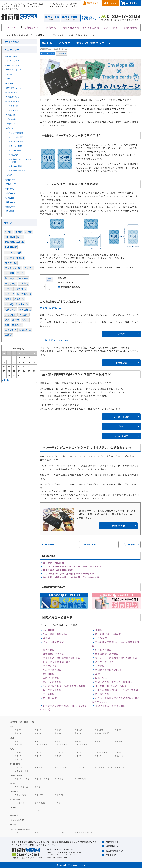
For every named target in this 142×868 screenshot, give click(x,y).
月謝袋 (99, 630)
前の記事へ (51, 544)
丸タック (14, 110)
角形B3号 (59, 795)
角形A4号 (99, 730)
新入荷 (13, 825)
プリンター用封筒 (14, 70)
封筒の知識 (11, 119)
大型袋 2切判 (21, 795)
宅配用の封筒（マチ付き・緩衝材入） (115, 682)
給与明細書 (15, 764)
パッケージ (61, 53)
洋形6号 (58, 756)
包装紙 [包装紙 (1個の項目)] (8, 299)
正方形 (13, 807)
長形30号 (119, 741)
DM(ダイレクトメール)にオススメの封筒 (64, 686)
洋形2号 (78, 753)
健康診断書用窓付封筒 (107, 654)
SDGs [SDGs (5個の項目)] (20, 237)
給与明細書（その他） (104, 767)
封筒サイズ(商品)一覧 (22, 722)
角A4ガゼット (81, 779)
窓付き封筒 (49, 650)
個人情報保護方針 (114, 851)
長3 (36, 832)
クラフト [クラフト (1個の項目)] (29, 268)
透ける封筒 (49, 694)
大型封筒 (100, 666)
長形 (12, 738)
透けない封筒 (102, 694)
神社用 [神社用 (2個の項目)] (15, 320)
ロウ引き (14, 106)
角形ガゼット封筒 (52, 690)
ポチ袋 (121, 334)
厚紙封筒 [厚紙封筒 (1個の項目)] (19, 299)
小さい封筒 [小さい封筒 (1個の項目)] (11, 315)
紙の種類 (10, 211)
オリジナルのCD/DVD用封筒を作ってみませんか (69, 574)
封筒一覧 (51, 27)
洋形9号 (98, 756)
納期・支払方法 (71, 27)
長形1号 (18, 741)
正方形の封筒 (50, 698)
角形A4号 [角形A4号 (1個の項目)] (17, 325)
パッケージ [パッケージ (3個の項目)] (11, 283)
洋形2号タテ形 (41, 744)
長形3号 (58, 741)
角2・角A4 (59, 832)
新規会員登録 (93, 3)
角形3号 (118, 730)
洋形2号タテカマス (103, 753)
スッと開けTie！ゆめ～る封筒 (111, 686)
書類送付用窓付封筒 (53, 654)
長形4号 (78, 741)
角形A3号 (39, 795)
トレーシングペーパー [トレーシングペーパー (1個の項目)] (17, 278)
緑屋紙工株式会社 (64, 857)
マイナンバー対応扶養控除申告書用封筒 (116, 658)
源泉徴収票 (120, 767)
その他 (38, 787)
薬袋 (98, 674)
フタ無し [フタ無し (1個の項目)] (24, 283)
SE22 (17, 811)
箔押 (121, 426)
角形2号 (58, 730)
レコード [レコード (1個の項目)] (10, 294)
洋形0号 (18, 753)
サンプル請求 (111, 27)
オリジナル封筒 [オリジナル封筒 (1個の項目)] (13, 252)
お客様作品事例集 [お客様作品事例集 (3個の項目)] (14, 242)
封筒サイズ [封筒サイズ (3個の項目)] (11, 309)
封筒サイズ (11, 124)
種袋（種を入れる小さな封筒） (112, 706)
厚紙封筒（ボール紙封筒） (109, 634)
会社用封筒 (49, 630)
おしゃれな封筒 (17, 133)
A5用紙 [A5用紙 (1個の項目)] (18, 232)
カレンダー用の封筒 (53, 563)
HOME (12, 27)
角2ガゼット (60, 779)
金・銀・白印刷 (121, 417)
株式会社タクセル (114, 842)
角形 (12, 726)
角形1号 (38, 730)
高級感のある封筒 (18, 171)
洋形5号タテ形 (81, 744)
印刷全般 (10, 84)
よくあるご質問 (91, 27)
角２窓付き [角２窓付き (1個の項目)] (11, 330)
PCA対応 (19, 767)
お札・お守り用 (22, 787)
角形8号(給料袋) (102, 733)
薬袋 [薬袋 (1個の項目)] (7, 325)
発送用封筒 (11, 193)
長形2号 (38, 741)
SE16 (37, 811)
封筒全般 (10, 128)
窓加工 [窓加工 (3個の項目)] (25, 320)
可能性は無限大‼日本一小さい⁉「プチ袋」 (118, 690)
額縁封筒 (19, 759)
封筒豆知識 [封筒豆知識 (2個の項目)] (25, 309)
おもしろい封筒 (17, 137)
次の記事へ (129, 544)
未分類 (9, 175)
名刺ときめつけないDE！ (109, 670)
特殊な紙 (10, 189)
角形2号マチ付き (42, 779)
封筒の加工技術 (13, 101)
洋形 (12, 749)
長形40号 (19, 744)
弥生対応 (39, 767)
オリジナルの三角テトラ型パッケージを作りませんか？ (72, 566)
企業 (8, 79)
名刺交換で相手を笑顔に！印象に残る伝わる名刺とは (71, 577)
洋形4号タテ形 (61, 744)
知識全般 (10, 198)
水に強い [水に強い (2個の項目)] (24, 315)
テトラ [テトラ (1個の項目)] (20, 273)
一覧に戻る (90, 544)
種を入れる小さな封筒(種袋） (59, 570)
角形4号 (18, 733)
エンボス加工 (121, 436)
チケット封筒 (16, 146)
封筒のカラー (12, 93)
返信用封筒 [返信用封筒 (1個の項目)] (25, 330)
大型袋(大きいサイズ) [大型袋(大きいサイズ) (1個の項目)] (16, 304)
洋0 (16, 832)
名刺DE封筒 (40, 803)
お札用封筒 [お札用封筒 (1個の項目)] (11, 247)
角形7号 (78, 733)
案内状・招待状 (51, 678)
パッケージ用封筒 (105, 662)
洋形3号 (118, 753)
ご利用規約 (111, 855)
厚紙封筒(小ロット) (83, 832)
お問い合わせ (131, 27)
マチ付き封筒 (50, 666)
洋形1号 (38, 753)
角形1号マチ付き (22, 779)
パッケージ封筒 (48, 53)
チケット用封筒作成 (53, 642)
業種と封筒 (11, 180)
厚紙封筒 (14, 155)
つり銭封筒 (121, 363)
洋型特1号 (59, 753)
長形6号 (98, 741)
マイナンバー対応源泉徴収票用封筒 (61, 658)
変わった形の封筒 (52, 682)
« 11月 (6, 380)
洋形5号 (38, 756)
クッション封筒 (13, 61)
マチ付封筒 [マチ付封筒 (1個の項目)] (20, 289)
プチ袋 (58, 803)
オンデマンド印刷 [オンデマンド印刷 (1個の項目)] (14, 258)
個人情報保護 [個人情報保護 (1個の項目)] (24, 294)
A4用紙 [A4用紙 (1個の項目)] (8, 232)
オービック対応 (61, 767)
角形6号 (58, 733)
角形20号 (79, 730)
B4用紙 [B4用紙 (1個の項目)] (29, 232)
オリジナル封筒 (17, 142)
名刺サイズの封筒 (52, 670)
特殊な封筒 (11, 184)
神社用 (13, 783)
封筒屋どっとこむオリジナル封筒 (22, 161)
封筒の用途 (11, 115)
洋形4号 (18, 756)
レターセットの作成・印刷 (57, 662)
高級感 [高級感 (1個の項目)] (8, 335)
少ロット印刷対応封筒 (20, 829)
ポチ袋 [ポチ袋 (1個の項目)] (8, 289)
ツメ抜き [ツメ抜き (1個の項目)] (10, 273)
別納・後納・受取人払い (56, 634)
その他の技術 (12, 56)
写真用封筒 (101, 678)
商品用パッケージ (14, 88)
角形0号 (18, 730)
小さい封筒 (15, 799)
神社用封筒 (49, 674)
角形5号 (38, 733)
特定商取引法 (112, 846)
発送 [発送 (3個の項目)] (7, 320)
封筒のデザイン (13, 97)
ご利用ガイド (31, 27)
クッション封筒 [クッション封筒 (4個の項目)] (13, 268)
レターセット (16, 150)
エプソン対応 (81, 767)
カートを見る (132, 3)
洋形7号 (78, 756)
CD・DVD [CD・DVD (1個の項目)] (10, 237)
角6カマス (119, 756)
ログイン (112, 3)
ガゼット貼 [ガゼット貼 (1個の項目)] (11, 263)
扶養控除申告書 (22, 771)
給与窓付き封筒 (103, 650)
